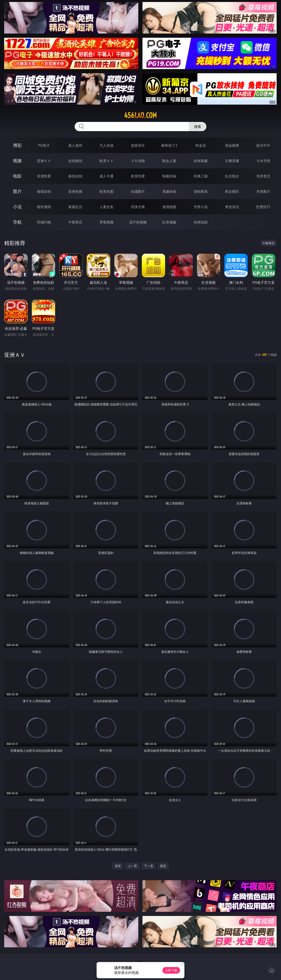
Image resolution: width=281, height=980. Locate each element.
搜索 (198, 127)
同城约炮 (44, 222)
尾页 (163, 866)
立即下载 (171, 970)
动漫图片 (138, 191)
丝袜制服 (201, 161)
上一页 (132, 866)
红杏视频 (169, 222)
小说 (17, 207)
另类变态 (263, 176)
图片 (17, 191)
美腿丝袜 (169, 191)
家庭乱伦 (75, 207)
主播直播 (232, 161)
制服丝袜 (169, 176)
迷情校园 (169, 207)
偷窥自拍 (44, 191)
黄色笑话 (232, 207)
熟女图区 (232, 191)
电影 (17, 176)
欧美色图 (106, 191)
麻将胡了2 (169, 145)
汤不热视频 (138, 222)
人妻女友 (106, 207)
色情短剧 (201, 222)
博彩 (17, 145)
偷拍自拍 (75, 176)
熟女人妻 (169, 161)
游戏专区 (138, 145)
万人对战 (106, 145)
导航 (17, 222)
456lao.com (140, 115)
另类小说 (201, 207)
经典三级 (201, 176)
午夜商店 (75, 222)
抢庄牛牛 (263, 145)
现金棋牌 (232, 145)
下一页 (149, 866)
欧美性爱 (138, 176)
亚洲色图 (75, 191)
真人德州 (75, 145)
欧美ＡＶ (106, 161)
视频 (17, 161)
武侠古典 (138, 207)
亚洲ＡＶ (44, 161)
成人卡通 (106, 176)
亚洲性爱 (44, 176)
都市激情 (44, 207)
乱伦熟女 (232, 176)
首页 (118, 866)
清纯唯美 (201, 191)
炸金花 (201, 145)
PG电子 (44, 145)
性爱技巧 (263, 207)
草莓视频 (106, 222)
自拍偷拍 (75, 161)
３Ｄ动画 (138, 161)
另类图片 (263, 191)
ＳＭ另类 (263, 161)
